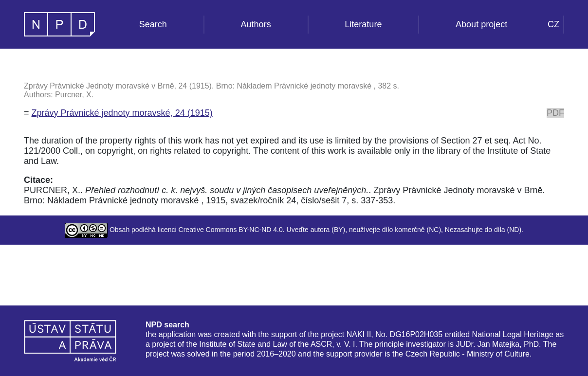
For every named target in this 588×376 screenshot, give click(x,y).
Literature (363, 24)
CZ (553, 24)
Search (153, 24)
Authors (256, 24)
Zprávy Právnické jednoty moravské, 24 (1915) (122, 113)
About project (481, 24)
